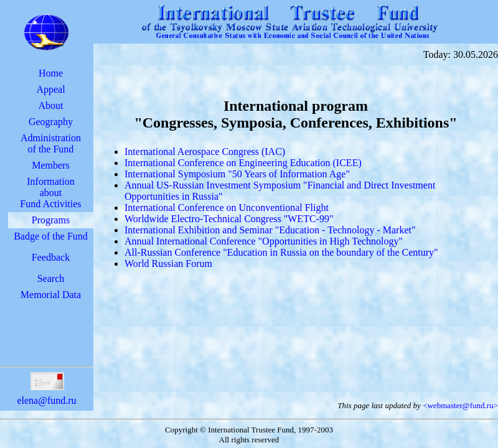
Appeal (50, 89)
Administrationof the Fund (51, 143)
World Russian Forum (168, 264)
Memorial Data (51, 295)
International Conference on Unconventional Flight (227, 208)
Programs (51, 220)
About (50, 105)
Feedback (51, 257)
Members (50, 165)
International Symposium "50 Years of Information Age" (237, 174)
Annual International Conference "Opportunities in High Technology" (264, 241)
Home (51, 73)
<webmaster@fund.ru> (460, 405)
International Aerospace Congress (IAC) (205, 152)
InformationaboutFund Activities (50, 193)
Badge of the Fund (51, 236)
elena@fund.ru (46, 395)
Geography (51, 122)
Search (51, 278)
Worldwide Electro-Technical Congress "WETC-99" (229, 219)
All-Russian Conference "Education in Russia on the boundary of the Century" (281, 252)
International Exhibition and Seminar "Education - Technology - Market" (270, 230)
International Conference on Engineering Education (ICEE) (243, 163)
